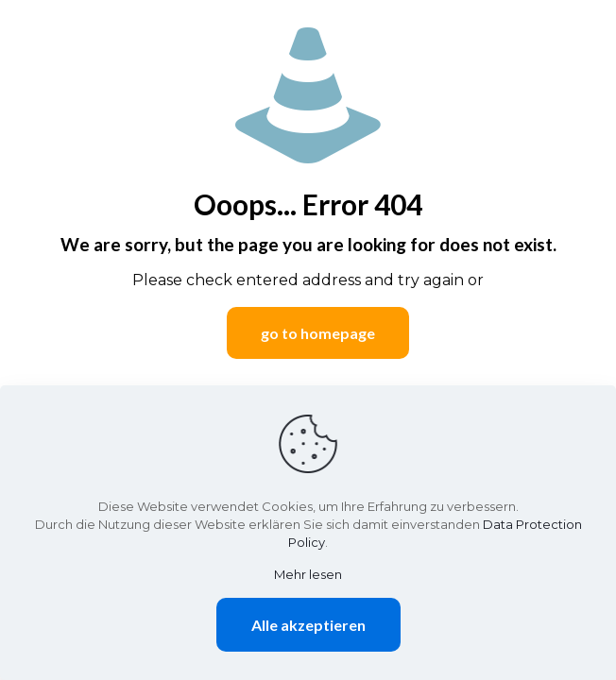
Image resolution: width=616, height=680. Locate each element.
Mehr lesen (308, 574)
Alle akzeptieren (308, 625)
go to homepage (318, 333)
